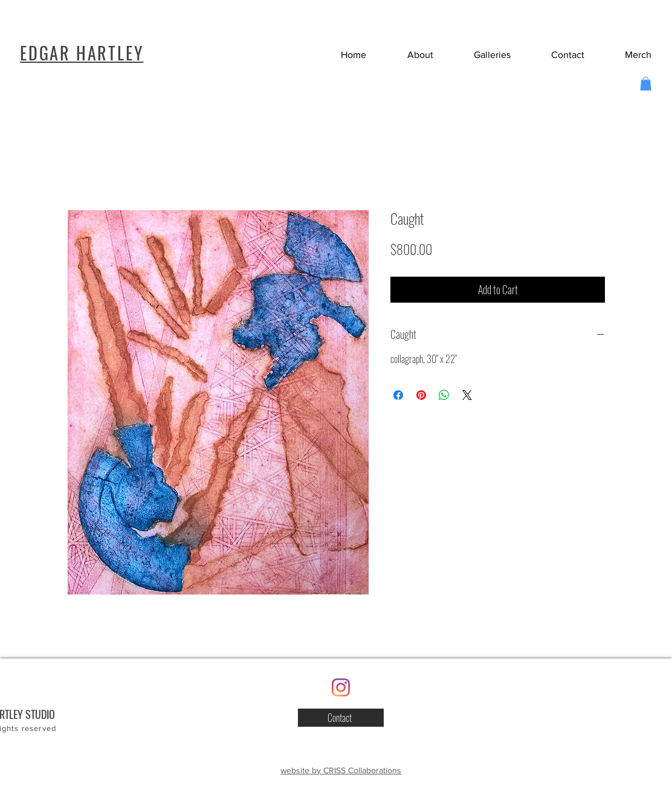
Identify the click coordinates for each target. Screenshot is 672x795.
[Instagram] (341, 687)
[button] (557, 55)
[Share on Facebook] (398, 395)
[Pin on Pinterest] (421, 395)
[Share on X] (467, 395)
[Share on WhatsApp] (444, 395)
